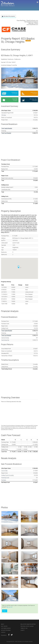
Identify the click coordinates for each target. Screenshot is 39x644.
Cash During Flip (5, 340)
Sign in (5, 611)
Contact (3, 632)
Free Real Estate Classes (27, 626)
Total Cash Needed (6, 133)
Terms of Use (24, 628)
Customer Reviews (6, 628)
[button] (4, 78)
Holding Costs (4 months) (8, 475)
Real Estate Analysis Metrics (28, 624)
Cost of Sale (4, 471)
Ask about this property (8, 16)
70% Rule (4, 115)
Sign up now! (9, 607)
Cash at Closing (5, 338)
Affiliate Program (6, 630)
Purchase (4, 480)
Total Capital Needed (7, 128)
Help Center (4, 626)
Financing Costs (5, 478)
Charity (23, 630)
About (3, 624)
